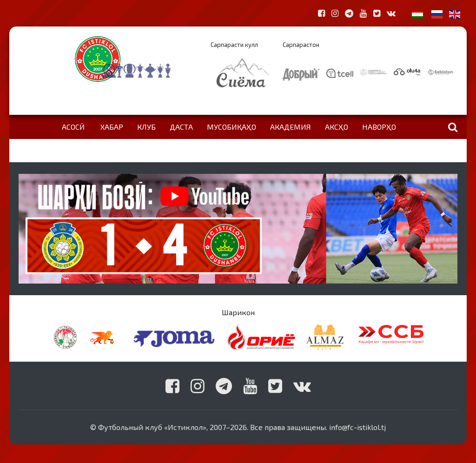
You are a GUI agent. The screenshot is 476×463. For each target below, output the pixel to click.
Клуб (146, 127)
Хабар (112, 127)
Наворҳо (379, 127)
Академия (291, 127)
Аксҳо (337, 127)
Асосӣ (73, 127)
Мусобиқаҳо (231, 127)
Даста (181, 127)
